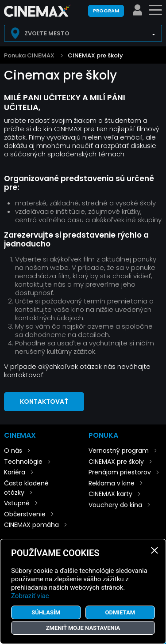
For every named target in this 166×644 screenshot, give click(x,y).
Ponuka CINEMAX (29, 55)
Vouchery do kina (115, 505)
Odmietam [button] (120, 612)
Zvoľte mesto (47, 33)
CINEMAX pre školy (95, 55)
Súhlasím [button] (46, 612)
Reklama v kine (112, 483)
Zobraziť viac (30, 596)
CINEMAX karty (110, 494)
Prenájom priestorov (120, 472)
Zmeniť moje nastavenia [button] (83, 628)
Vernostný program (119, 451)
